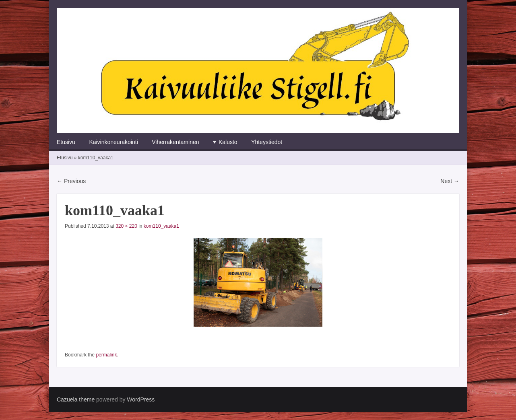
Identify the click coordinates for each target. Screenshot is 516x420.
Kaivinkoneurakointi (113, 142)
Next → (450, 181)
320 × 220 (126, 226)
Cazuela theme (76, 399)
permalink (106, 355)
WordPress (141, 399)
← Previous (71, 181)
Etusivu (66, 142)
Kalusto (228, 142)
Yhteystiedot (267, 142)
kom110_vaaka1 (161, 226)
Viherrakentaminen (175, 142)
